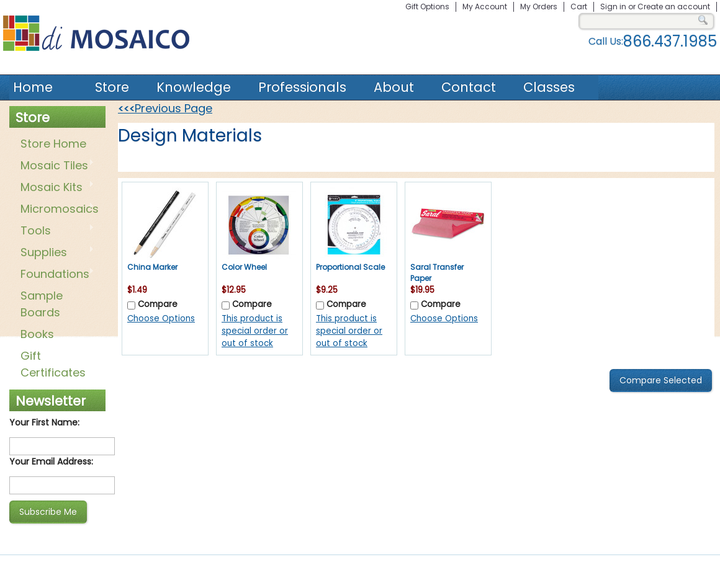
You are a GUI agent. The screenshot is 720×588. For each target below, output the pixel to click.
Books (37, 334)
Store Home (53, 144)
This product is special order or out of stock (255, 331)
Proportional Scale (350, 267)
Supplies (55, 253)
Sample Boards (42, 304)
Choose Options (161, 318)
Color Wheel (244, 267)
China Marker (152, 267)
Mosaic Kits (55, 188)
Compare (158, 304)
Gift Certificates (53, 364)
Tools (55, 231)
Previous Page (165, 108)
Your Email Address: (51, 461)
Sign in (613, 7)
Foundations (55, 275)
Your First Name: (44, 422)
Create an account (674, 7)
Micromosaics (57, 210)
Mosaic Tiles (55, 166)
